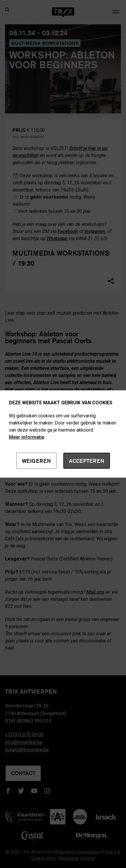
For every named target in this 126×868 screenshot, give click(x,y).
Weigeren (36, 461)
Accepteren (87, 461)
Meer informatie (27, 437)
